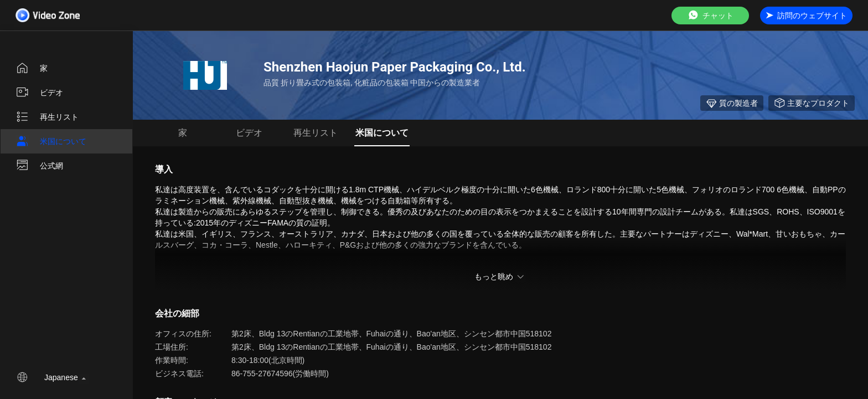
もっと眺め (500, 277)
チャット (710, 15)
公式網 (39, 166)
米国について (51, 141)
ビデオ (39, 93)
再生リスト (47, 117)
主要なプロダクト (812, 103)
